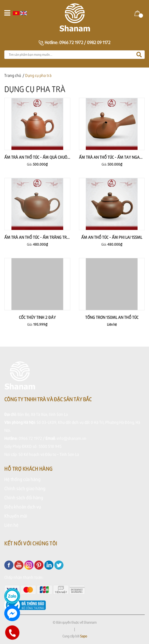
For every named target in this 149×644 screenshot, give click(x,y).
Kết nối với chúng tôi (31, 543)
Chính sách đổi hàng (24, 497)
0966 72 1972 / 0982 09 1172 (85, 42)
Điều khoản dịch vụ (23, 507)
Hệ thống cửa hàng (22, 479)
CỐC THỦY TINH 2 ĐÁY (37, 317)
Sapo (84, 636)
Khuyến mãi (16, 516)
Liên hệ (11, 525)
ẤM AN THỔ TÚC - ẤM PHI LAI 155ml (112, 237)
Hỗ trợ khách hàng (28, 469)
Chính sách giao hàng (25, 488)
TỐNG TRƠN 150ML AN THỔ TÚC (112, 317)
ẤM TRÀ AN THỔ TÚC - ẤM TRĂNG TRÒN (38, 237)
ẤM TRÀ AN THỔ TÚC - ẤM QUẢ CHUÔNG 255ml (44, 157)
